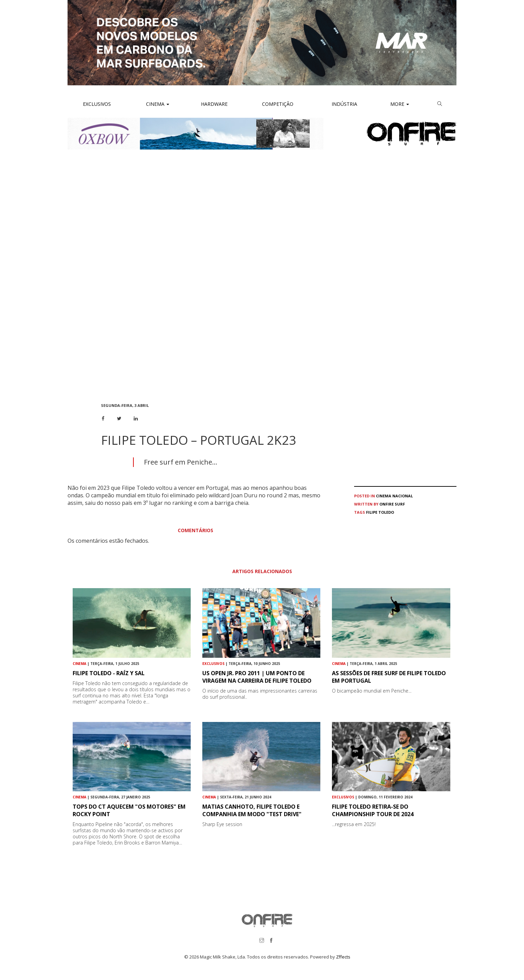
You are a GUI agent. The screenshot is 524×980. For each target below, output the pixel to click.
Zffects (343, 957)
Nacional (403, 496)
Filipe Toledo (380, 512)
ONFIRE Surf (392, 504)
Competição (277, 104)
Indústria (344, 104)
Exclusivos (97, 104)
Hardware (214, 104)
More (400, 104)
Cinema (157, 104)
